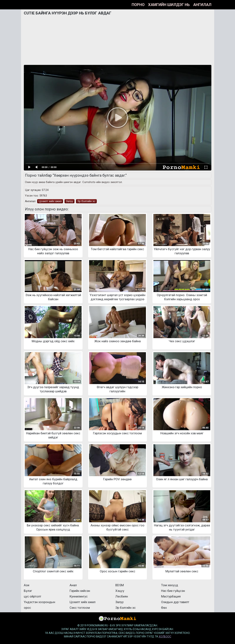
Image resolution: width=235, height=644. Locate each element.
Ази (27, 585)
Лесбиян (122, 596)
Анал (73, 585)
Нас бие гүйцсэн (173, 591)
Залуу (69, 201)
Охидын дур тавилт (175, 602)
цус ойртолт (33, 596)
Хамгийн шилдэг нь (169, 5)
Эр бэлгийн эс (86, 201)
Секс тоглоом (80, 608)
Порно (138, 5)
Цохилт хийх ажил (50, 201)
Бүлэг (28, 591)
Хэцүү (120, 591)
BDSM (120, 585)
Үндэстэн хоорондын (39, 602)
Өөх (164, 608)
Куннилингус (79, 596)
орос (27, 608)
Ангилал (202, 5)
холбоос (165, 636)
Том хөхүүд (170, 585)
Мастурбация (171, 596)
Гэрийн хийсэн (80, 591)
